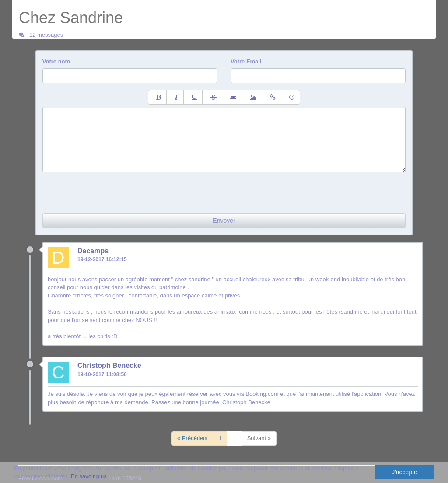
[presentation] (109, 189)
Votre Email (246, 61)
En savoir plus (89, 476)
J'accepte (404, 472)
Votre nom (56, 61)
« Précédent (192, 438)
